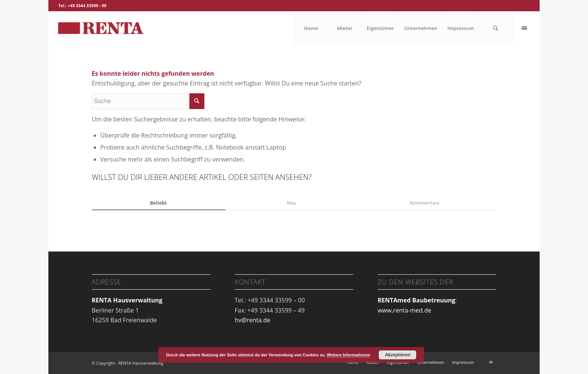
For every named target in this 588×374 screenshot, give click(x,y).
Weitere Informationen (348, 355)
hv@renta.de (253, 320)
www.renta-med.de (404, 310)
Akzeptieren (397, 355)
